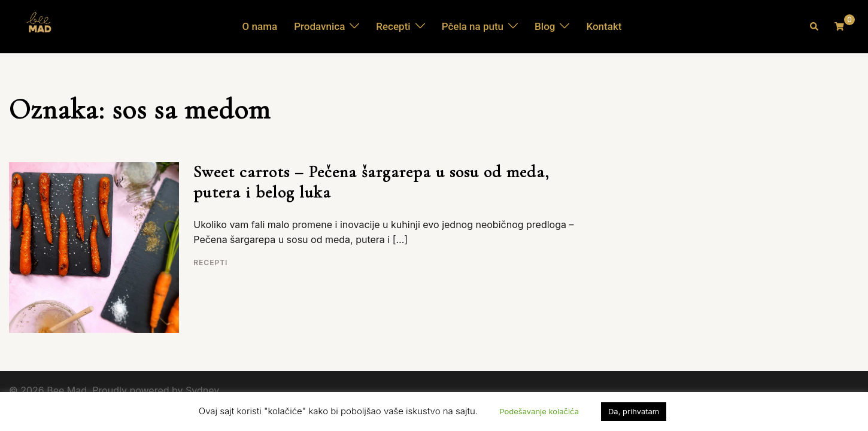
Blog (545, 26)
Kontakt (604, 26)
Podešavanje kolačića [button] (539, 411)
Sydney (202, 390)
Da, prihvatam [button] (634, 411)
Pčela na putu (473, 26)
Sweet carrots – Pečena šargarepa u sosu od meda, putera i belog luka (371, 182)
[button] (815, 27)
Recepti (393, 26)
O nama (260, 26)
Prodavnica (319, 26)
